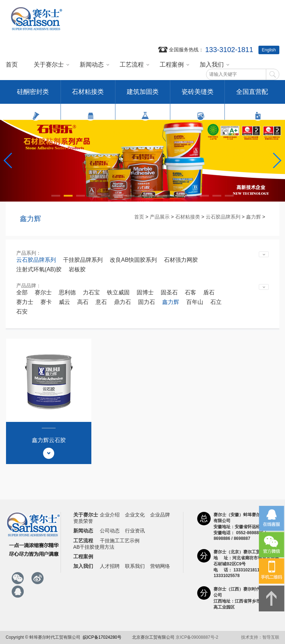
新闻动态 (92, 65)
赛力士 (25, 302)
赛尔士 (43, 292)
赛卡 (46, 302)
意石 (101, 302)
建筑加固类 (143, 96)
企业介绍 (110, 515)
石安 (22, 312)
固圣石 (169, 292)
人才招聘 (110, 566)
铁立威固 (118, 292)
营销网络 (160, 566)
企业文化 (135, 515)
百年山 (195, 302)
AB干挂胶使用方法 (94, 547)
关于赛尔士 (49, 65)
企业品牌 (160, 515)
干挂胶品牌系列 (83, 260)
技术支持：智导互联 (260, 637)
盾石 (209, 292)
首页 (12, 65)
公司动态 (110, 531)
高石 (83, 302)
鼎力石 (122, 302)
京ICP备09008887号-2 (197, 637)
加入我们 (212, 65)
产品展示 (160, 217)
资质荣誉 (83, 521)
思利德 (67, 292)
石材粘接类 (88, 96)
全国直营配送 (252, 96)
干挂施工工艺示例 (120, 541)
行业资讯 (135, 531)
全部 (22, 292)
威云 (64, 302)
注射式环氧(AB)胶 (39, 269)
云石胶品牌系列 (223, 217)
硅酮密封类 (33, 96)
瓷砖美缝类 (198, 96)
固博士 (145, 292)
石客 (190, 292)
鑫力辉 (253, 217)
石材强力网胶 (181, 260)
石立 (216, 302)
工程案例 (172, 65)
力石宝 (91, 292)
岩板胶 (77, 269)
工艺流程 (132, 65)
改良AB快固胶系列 (133, 260)
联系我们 (135, 566)
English (269, 50)
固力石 (147, 302)
